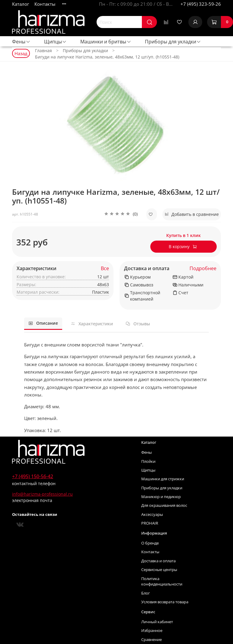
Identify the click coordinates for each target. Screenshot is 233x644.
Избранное (152, 631)
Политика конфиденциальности (162, 582)
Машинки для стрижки (163, 479)
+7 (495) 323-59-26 (201, 4)
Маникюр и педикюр (161, 497)
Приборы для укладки (173, 42)
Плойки (148, 461)
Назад (21, 53)
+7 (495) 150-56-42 (33, 476)
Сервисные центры (159, 570)
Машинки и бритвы (106, 42)
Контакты (45, 4)
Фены (21, 42)
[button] (121, 214)
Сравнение (152, 640)
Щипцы (56, 42)
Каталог (21, 4)
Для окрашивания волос (164, 505)
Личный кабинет (157, 622)
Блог (146, 593)
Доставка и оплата (147, 268)
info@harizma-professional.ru (42, 494)
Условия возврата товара (165, 602)
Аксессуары (152, 515)
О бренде (150, 543)
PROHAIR (150, 523)
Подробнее (203, 268)
